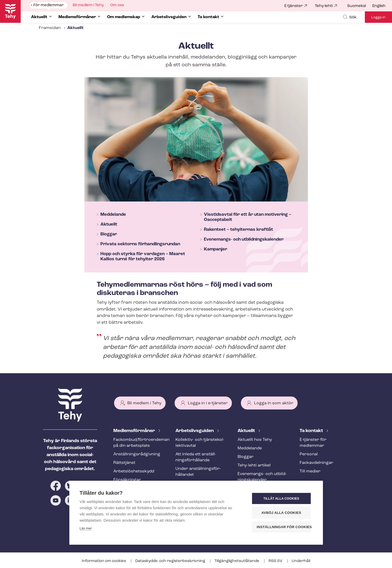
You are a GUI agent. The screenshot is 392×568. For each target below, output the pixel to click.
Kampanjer (216, 249)
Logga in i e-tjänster (208, 403)
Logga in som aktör (274, 403)
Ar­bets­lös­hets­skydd (134, 471)
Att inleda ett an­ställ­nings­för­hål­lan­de (196, 457)
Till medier (310, 471)
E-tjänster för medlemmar (313, 443)
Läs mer (86, 528)
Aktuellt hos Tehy (255, 440)
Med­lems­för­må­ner (135, 431)
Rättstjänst (124, 463)
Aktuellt (109, 224)
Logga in (378, 17)
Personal (309, 454)
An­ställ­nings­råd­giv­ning (137, 454)
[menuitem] (360, 6)
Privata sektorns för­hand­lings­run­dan (140, 244)
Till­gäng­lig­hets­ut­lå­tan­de (237, 561)
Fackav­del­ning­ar (316, 463)
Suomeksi (357, 6)
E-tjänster (294, 6)
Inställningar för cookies (284, 527)
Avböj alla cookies (281, 513)
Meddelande (113, 215)
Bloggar (109, 234)
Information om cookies (104, 561)
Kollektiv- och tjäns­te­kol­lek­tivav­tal (200, 443)
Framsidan (50, 28)
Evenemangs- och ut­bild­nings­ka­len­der (262, 477)
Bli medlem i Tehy (144, 403)
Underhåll (301, 561)
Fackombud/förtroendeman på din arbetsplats (138, 443)
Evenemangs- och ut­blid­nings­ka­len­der (244, 239)
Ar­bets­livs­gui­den (195, 431)
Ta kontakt (312, 431)
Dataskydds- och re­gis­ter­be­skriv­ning (171, 561)
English (379, 6)
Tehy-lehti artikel (254, 465)
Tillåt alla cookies (281, 499)
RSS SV (276, 561)
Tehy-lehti (324, 6)
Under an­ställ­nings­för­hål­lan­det (198, 472)
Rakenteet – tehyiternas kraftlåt (238, 230)
